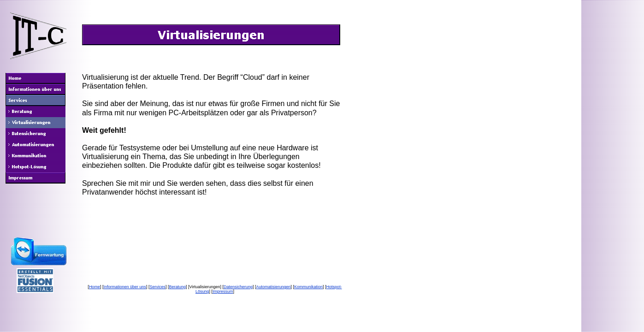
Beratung (178, 287)
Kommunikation (308, 287)
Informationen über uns (125, 287)
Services (157, 287)
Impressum (223, 291)
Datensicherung (238, 287)
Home (95, 287)
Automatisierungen (274, 287)
